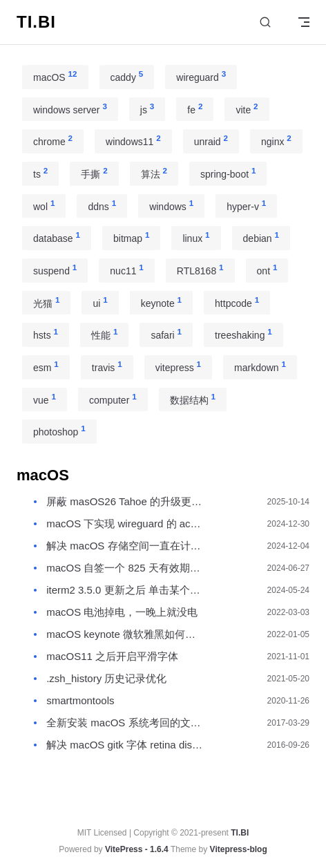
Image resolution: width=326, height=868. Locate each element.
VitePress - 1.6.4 (137, 849)
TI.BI (240, 833)
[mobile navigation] (304, 22)
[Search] (265, 22)
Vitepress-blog (239, 849)
